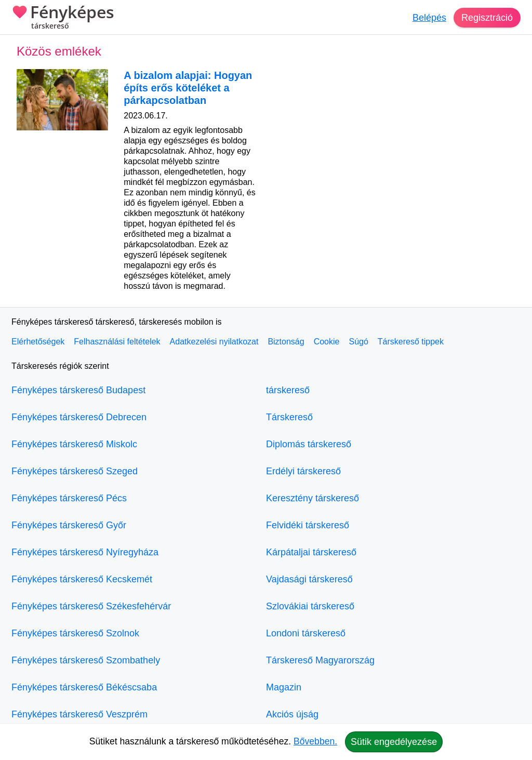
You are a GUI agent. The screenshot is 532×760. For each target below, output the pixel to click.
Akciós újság (292, 714)
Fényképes (63, 18)
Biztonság (286, 342)
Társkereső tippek (411, 342)
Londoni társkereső (306, 633)
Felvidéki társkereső (308, 525)
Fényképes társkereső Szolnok (75, 633)
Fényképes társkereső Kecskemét (82, 579)
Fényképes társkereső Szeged (75, 471)
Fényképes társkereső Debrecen (79, 417)
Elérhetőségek (38, 342)
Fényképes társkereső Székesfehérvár (91, 606)
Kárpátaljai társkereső (311, 552)
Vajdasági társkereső (309, 579)
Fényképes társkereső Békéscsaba (84, 687)
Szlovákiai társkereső (310, 606)
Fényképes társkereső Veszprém (79, 714)
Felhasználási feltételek (117, 342)
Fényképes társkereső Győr (69, 525)
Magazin (284, 687)
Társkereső (289, 417)
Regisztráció (487, 18)
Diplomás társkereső (309, 444)
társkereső (288, 390)
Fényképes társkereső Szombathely (86, 660)
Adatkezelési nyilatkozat (214, 342)
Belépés (429, 18)
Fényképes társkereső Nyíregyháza (85, 552)
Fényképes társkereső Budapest (78, 390)
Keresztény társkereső (312, 498)
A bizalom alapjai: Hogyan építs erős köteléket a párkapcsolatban (188, 88)
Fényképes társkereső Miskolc (74, 444)
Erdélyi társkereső (303, 471)
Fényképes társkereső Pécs (69, 498)
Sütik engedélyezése (394, 742)
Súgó (358, 342)
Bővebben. (315, 741)
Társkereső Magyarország (320, 660)
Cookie (327, 342)
